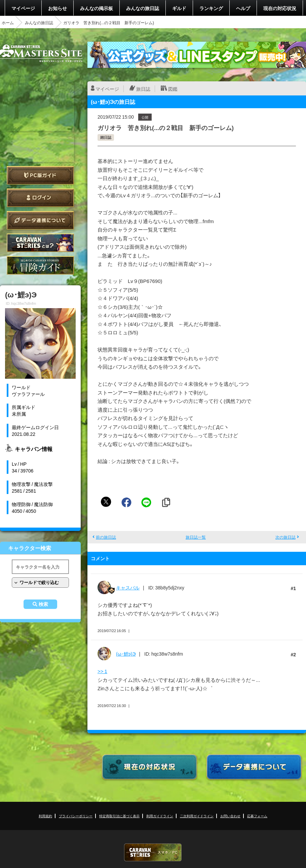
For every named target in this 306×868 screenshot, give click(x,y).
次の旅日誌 (285, 537)
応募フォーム (257, 816)
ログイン (40, 198)
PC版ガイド (40, 175)
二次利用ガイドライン (197, 816)
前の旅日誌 (106, 537)
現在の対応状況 (280, 8)
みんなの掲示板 (97, 8)
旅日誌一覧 (196, 537)
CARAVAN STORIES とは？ (40, 243)
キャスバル (128, 587)
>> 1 (102, 671)
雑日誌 (106, 137)
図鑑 (173, 89)
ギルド (179, 8)
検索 (43, 604)
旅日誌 (143, 89)
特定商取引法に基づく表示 (119, 816)
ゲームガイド (40, 265)
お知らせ (58, 8)
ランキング (211, 8)
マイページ (23, 8)
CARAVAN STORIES (153, 852)
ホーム (8, 23)
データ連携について (40, 220)
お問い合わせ (230, 816)
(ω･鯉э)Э (126, 654)
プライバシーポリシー (76, 816)
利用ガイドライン (160, 816)
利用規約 (45, 816)
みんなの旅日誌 (143, 8)
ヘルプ (243, 8)
